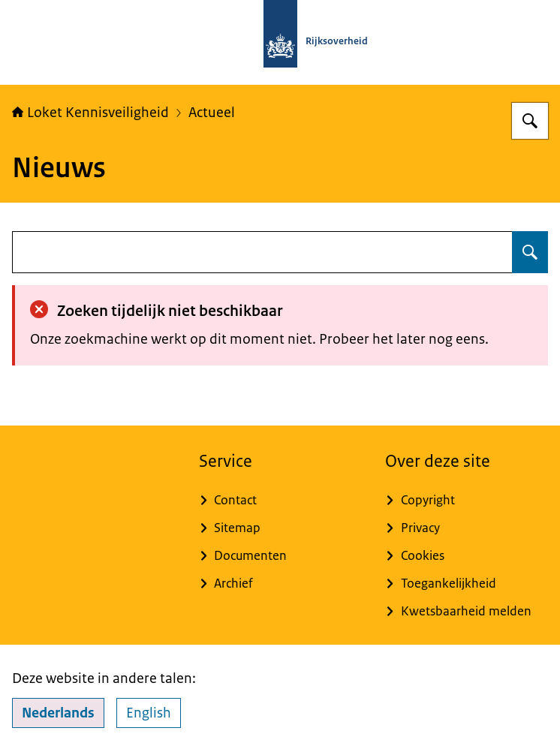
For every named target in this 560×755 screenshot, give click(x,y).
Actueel (212, 113)
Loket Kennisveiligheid (90, 113)
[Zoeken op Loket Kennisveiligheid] (530, 121)
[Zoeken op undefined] (530, 252)
